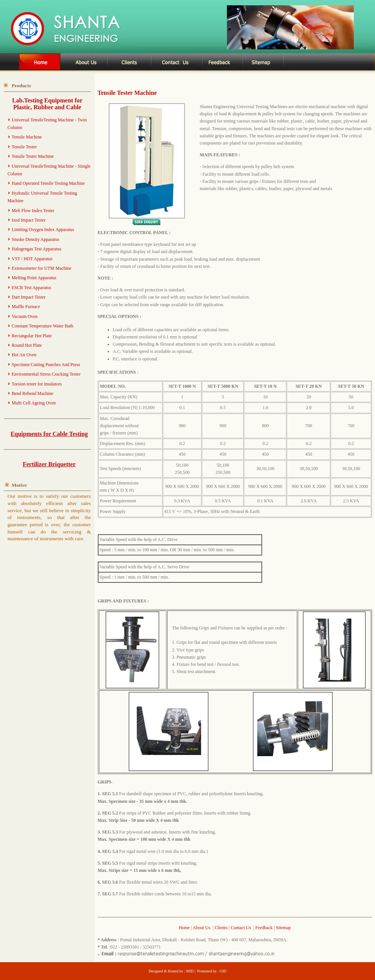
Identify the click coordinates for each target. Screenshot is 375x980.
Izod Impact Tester (29, 220)
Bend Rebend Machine (33, 393)
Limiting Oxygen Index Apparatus (43, 230)
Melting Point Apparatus (34, 278)
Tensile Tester (24, 147)
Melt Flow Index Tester (33, 211)
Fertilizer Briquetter (49, 464)
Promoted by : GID (212, 971)
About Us (202, 928)
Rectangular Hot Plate (32, 336)
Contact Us (241, 928)
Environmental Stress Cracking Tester (46, 374)
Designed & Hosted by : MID (171, 971)
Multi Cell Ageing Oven (34, 403)
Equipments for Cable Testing (49, 434)
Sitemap (283, 928)
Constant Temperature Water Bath (43, 326)
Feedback (264, 928)
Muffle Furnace (26, 307)
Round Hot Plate (27, 345)
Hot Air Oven (24, 355)
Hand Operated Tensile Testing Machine (48, 183)
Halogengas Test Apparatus (37, 249)
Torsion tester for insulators (37, 384)
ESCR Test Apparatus (31, 288)
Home (185, 928)
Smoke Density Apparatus (35, 239)
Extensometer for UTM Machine (42, 268)
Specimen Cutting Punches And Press (46, 365)
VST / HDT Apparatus (32, 259)
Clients (221, 928)
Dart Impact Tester (29, 297)
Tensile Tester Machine (33, 156)
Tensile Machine (27, 137)
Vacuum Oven (25, 316)
